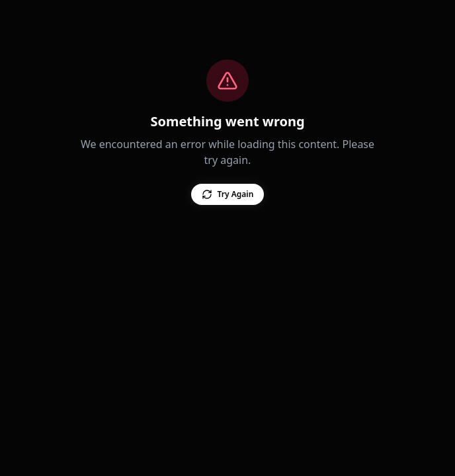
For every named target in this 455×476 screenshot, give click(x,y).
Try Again (223, 194)
